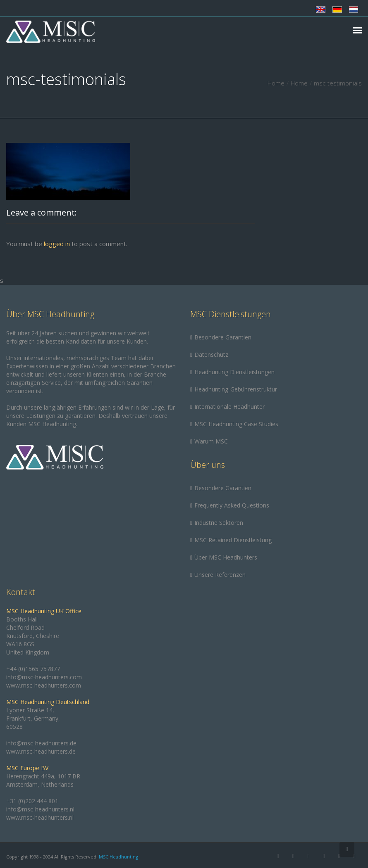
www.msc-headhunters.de (41, 751)
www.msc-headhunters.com (44, 685)
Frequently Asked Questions (232, 505)
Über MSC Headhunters (226, 557)
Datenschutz (211, 355)
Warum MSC (211, 441)
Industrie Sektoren (219, 523)
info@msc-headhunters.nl (40, 809)
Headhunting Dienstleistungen (234, 372)
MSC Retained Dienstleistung (233, 540)
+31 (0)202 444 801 (32, 801)
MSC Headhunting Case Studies (236, 424)
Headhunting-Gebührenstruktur (236, 389)
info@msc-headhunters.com (44, 677)
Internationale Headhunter (229, 407)
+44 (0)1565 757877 (33, 669)
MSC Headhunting (118, 857)
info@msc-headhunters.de (41, 743)
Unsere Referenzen (220, 575)
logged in (57, 244)
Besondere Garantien (223, 337)
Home (276, 83)
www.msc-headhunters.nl (40, 817)
